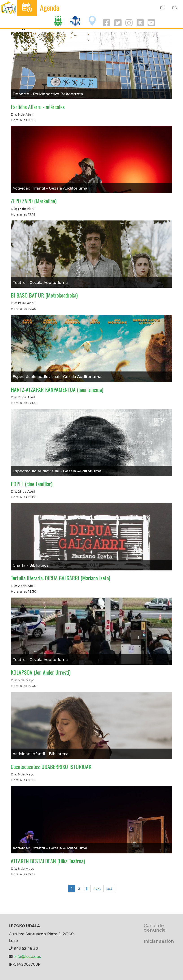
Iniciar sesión (159, 941)
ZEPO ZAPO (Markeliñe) (34, 201)
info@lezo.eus (27, 956)
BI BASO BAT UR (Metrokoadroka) (44, 295)
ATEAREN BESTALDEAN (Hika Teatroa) (48, 861)
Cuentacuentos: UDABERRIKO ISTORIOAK (51, 766)
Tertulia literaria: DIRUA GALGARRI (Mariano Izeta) (60, 578)
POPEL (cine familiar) (32, 484)
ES (174, 8)
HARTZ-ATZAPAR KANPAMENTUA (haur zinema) (57, 389)
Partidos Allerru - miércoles (38, 107)
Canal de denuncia (155, 928)
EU (163, 8)
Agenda (50, 8)
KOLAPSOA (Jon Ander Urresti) (41, 672)
